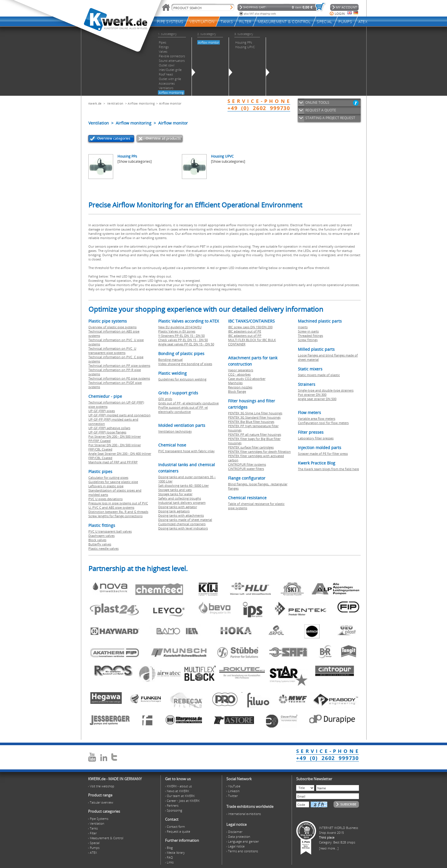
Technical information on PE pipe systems (119, 378)
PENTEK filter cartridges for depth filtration (259, 452)
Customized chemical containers (182, 524)
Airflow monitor (170, 103)
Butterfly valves (100, 544)
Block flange (237, 391)
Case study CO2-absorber (247, 379)
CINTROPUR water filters (246, 469)
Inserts (303, 327)
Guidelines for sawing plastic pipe (113, 482)
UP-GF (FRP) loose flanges (107, 432)
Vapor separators (241, 370)
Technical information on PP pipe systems (119, 365)
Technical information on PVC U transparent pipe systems (112, 351)
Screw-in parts (308, 331)
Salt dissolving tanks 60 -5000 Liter (183, 485)
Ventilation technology (175, 431)
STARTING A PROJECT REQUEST (330, 118)
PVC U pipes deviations (105, 499)
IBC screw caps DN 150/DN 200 (250, 327)
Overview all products (163, 138)
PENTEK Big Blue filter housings (251, 422)
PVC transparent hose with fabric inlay (186, 451)
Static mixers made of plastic (319, 375)
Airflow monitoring (141, 103)
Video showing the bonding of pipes (185, 364)
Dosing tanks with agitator (178, 507)
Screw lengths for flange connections (115, 516)
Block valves (97, 540)
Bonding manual (170, 359)
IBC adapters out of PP (245, 336)
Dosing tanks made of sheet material (185, 520)
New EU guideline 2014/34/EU (180, 327)
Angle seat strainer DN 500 (317, 399)
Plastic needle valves (103, 548)
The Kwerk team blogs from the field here (328, 469)
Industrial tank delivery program (182, 503)
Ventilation (115, 103)
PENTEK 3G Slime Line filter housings (255, 413)
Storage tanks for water (175, 494)
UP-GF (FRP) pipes (102, 411)
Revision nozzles (240, 387)
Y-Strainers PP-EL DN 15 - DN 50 (181, 336)
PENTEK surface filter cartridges (251, 447)
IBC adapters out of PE (245, 331)
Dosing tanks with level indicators (183, 528)
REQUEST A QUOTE (321, 110)
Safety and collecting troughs (180, 498)
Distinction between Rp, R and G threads (118, 512)
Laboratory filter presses (316, 438)
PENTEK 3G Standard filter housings (254, 417)
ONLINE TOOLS (317, 102)
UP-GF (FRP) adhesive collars (109, 428)
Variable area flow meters (317, 418)
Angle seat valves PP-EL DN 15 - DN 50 (186, 344)
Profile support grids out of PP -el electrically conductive (183, 409)
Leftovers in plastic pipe (106, 486)
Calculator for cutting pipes (108, 477)
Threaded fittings (310, 336)
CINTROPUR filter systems (247, 464)
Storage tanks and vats (175, 490)
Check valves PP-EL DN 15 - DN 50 (183, 340)
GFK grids (165, 399)
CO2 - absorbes (239, 374)
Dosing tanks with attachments (181, 515)
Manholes (235, 383)
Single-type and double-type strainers (326, 390)
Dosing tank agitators (174, 511)
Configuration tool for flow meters (323, 423)
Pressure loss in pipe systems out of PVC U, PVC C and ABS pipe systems (118, 505)
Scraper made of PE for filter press (323, 454)
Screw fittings (308, 340)
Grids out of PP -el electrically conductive (188, 403)
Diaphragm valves (101, 536)
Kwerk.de (95, 103)
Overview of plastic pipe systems (112, 327)
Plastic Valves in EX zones (177, 331)
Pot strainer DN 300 (312, 395)
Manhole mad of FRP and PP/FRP (113, 462)
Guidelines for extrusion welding (182, 379)
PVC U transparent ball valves (110, 531)
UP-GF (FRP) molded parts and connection (119, 415)
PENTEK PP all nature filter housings (255, 434)
